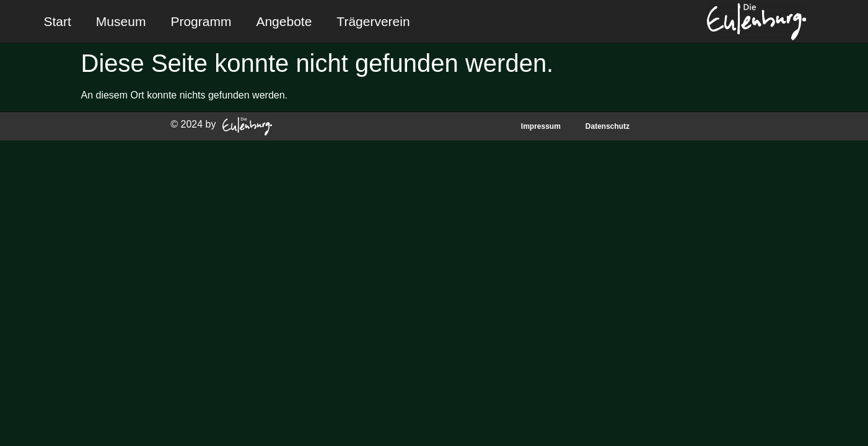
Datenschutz (607, 126)
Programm (201, 21)
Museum (121, 21)
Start (58, 21)
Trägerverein (373, 21)
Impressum (541, 126)
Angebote (284, 21)
